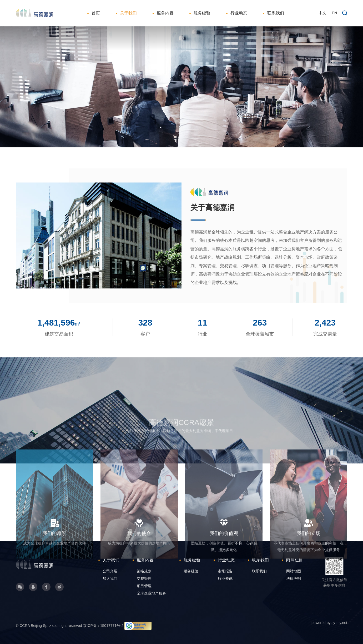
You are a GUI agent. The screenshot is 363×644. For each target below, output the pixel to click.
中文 (322, 13)
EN (334, 13)
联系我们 (276, 13)
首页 (96, 13)
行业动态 (239, 13)
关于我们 (128, 13)
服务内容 (165, 13)
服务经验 (202, 13)
